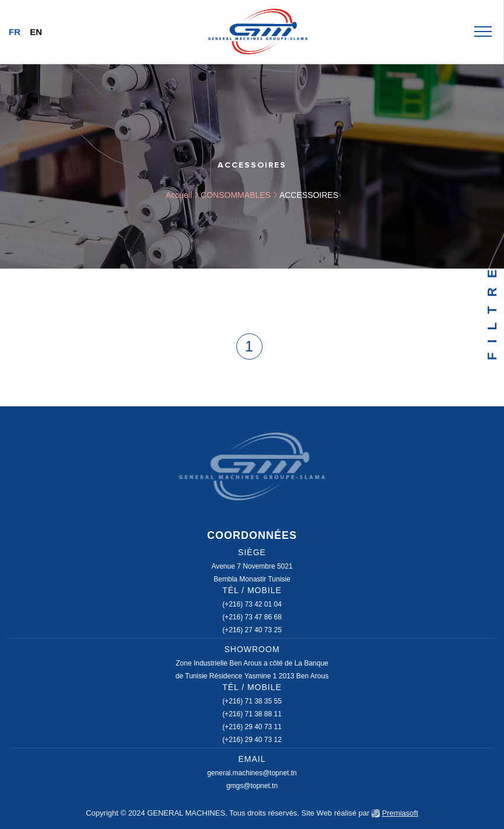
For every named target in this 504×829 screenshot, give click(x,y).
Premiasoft (400, 813)
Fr (15, 32)
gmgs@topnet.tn (252, 786)
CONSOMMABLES (236, 195)
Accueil (179, 195)
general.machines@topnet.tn (252, 773)
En (36, 32)
